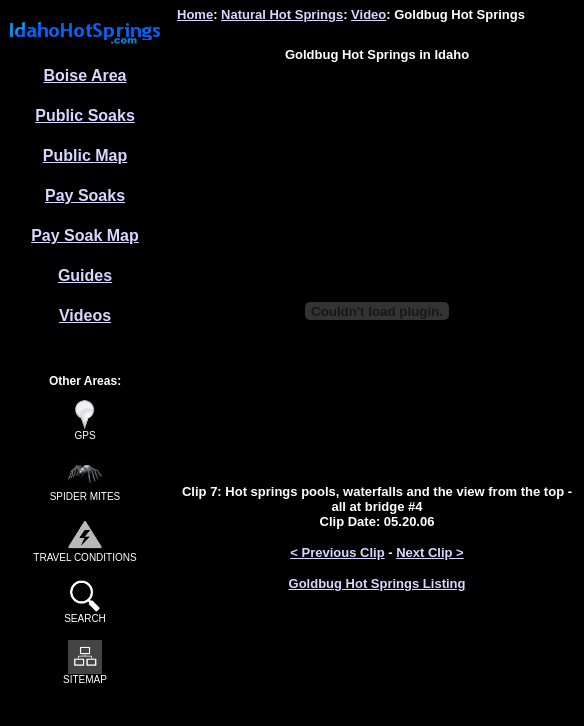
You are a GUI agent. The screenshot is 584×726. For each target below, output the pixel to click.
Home (195, 14)
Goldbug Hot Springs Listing (377, 583)
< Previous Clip (337, 552)
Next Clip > (430, 552)
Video (368, 14)
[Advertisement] (377, 108)
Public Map (85, 155)
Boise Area (85, 75)
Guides (85, 275)
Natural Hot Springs (282, 14)
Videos (85, 315)
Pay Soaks (85, 195)
